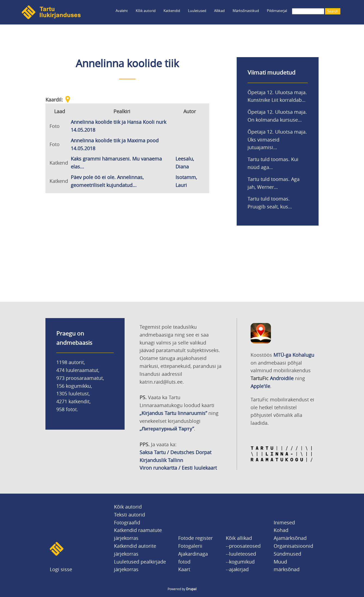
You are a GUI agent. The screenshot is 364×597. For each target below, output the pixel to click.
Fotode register (195, 538)
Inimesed (284, 522)
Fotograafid (127, 522)
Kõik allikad (239, 538)
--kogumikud (240, 562)
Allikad (219, 11)
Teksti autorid (129, 515)
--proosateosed (243, 546)
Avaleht (122, 11)
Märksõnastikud (246, 11)
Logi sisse (61, 569)
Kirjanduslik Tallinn (161, 460)
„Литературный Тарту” (167, 429)
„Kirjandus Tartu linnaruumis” (173, 413)
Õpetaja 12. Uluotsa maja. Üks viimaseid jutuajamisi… (277, 140)
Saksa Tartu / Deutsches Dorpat (175, 452)
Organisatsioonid (293, 546)
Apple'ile (260, 386)
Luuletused (197, 11)
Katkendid (172, 11)
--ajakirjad (237, 569)
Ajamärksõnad (290, 538)
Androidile (282, 378)
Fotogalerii (190, 546)
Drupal (191, 589)
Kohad (281, 530)
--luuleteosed (241, 554)
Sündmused (287, 554)
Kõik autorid (146, 11)
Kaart (184, 569)
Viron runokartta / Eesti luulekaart (178, 468)
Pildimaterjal (277, 11)
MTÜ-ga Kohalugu (294, 355)
